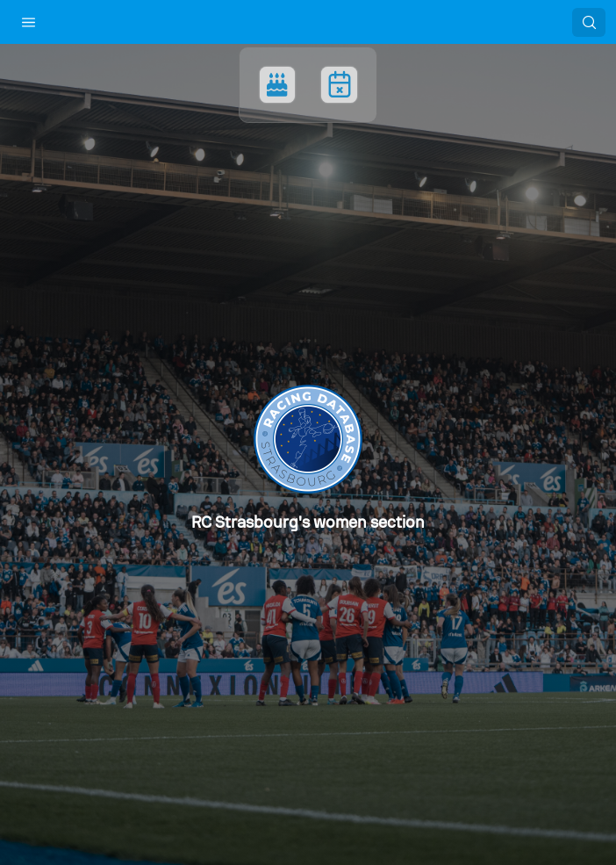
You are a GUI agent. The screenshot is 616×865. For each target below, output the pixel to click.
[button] (29, 22)
